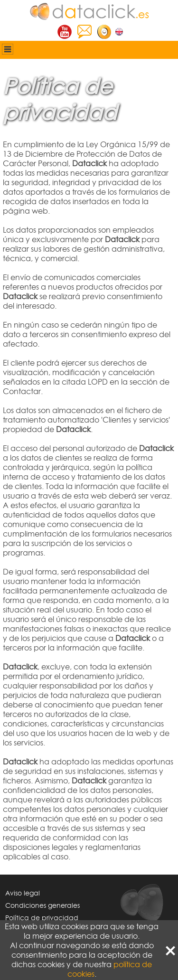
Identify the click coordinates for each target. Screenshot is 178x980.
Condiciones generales (42, 905)
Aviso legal (23, 893)
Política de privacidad (42, 918)
